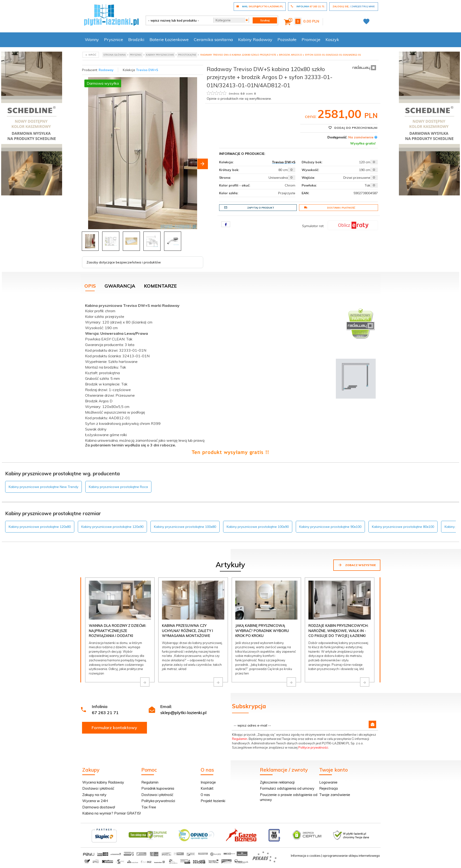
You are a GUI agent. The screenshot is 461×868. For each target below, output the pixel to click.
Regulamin (240, 739)
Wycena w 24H (95, 801)
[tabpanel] (231, 378)
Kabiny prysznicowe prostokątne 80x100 (403, 527)
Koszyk (332, 40)
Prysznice (114, 40)
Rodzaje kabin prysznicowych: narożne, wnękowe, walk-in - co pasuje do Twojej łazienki (338, 631)
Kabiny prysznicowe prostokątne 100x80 (185, 527)
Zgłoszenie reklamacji (277, 782)
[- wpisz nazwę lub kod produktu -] (178, 20)
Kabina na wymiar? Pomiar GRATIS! (112, 813)
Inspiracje (208, 782)
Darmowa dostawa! (99, 807)
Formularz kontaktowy (114, 728)
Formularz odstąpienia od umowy (287, 788)
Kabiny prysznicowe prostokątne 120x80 (40, 527)
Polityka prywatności (158, 801)
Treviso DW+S (147, 70)
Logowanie (328, 782)
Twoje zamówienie (335, 795)
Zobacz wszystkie (357, 565)
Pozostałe (287, 40)
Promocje (311, 40)
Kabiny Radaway (255, 40)
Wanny (92, 40)
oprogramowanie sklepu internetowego (351, 856)
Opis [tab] (90, 286)
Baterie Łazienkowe (169, 40)
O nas (205, 795)
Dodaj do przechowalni (353, 128)
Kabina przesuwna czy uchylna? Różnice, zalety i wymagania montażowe (187, 631)
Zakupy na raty (94, 795)
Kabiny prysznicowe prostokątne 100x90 (258, 527)
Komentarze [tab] (160, 286)
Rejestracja (328, 788)
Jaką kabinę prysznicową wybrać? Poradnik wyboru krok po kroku (262, 631)
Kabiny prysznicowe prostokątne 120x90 (112, 527)
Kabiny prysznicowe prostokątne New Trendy (43, 487)
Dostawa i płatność (330, 208)
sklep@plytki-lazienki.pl (183, 713)
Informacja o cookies (306, 856)
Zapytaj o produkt (249, 208)
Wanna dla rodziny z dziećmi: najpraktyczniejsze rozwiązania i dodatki (117, 631)
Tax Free (149, 807)
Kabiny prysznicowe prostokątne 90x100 (330, 527)
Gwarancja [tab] (120, 286)
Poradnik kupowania (158, 788)
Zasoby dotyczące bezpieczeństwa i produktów (124, 262)
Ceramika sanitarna (213, 40)
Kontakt (207, 788)
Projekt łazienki (213, 801)
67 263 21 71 (105, 713)
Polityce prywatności (313, 747)
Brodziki (136, 40)
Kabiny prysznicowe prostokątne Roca (118, 487)
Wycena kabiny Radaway (103, 782)
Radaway (106, 70)
